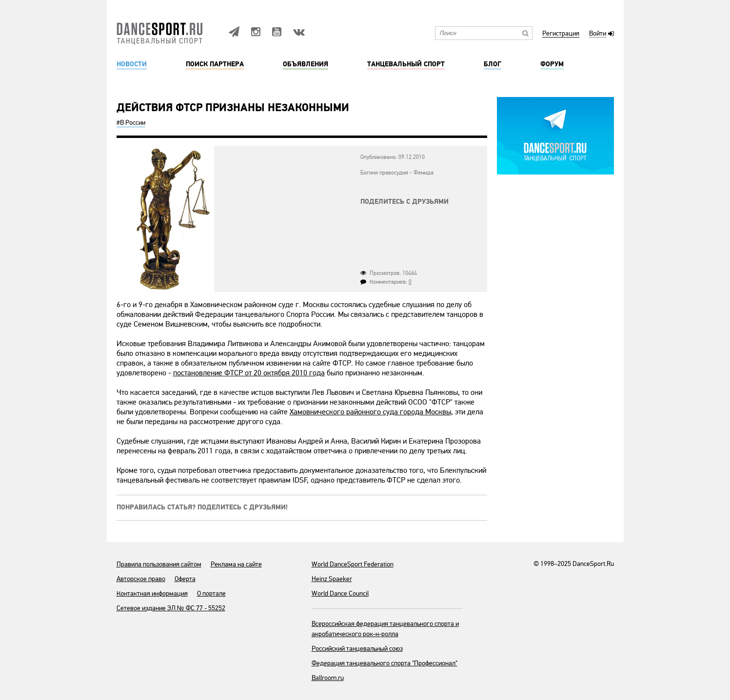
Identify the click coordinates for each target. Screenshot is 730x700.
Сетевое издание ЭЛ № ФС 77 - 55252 (171, 608)
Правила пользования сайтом (159, 564)
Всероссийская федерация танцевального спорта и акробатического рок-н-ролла (385, 629)
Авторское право (141, 579)
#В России (131, 123)
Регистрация (561, 34)
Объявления (306, 64)
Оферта (185, 579)
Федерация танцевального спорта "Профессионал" (385, 663)
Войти (598, 34)
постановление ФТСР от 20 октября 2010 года (249, 373)
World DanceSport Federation (353, 564)
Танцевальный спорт (406, 64)
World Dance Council (340, 593)
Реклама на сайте (236, 564)
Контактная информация (152, 593)
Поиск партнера (215, 64)
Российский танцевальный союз (357, 649)
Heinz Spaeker (332, 579)
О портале (211, 593)
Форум (552, 64)
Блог (493, 64)
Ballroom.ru (328, 678)
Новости (132, 64)
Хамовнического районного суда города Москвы (370, 412)
